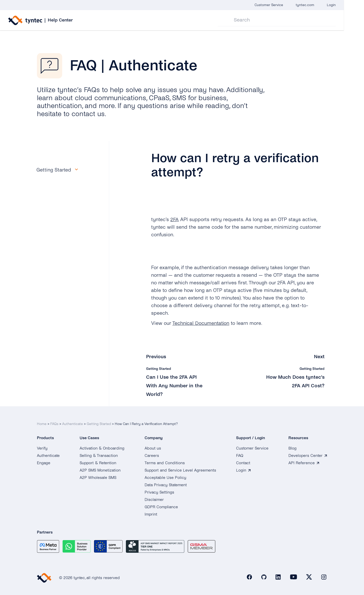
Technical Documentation (201, 323)
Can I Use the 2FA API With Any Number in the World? (174, 385)
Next (319, 357)
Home (42, 423)
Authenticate (73, 423)
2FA (175, 219)
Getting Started (99, 423)
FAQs (54, 423)
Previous (156, 357)
